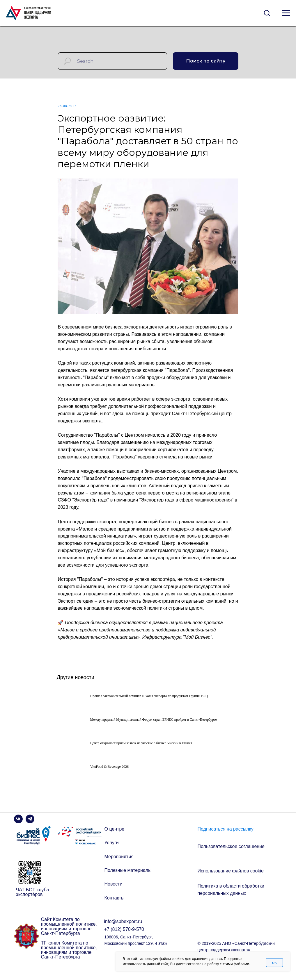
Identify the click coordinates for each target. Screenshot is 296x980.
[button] (267, 13)
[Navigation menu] (286, 13)
